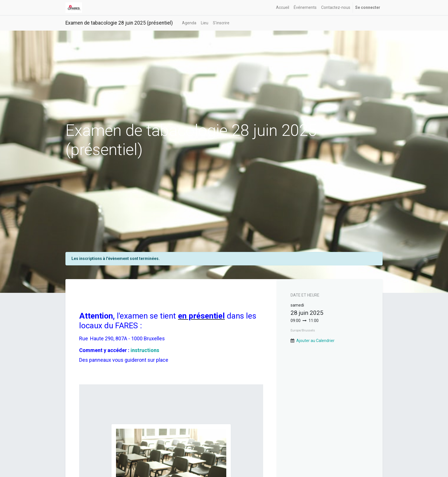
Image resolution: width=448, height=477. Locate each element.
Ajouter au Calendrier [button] (315, 341)
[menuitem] (283, 8)
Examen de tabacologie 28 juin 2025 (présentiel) (119, 23)
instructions (145, 350)
